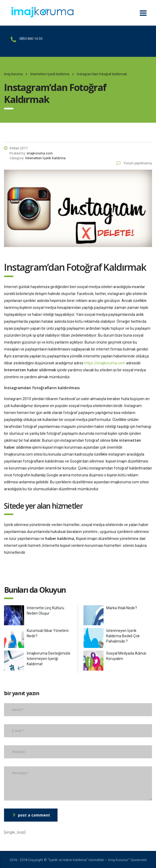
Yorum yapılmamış (134, 163)
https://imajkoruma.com (105, 363)
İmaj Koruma (13, 74)
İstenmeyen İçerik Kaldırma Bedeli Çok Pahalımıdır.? (123, 636)
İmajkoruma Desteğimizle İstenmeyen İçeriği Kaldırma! (49, 659)
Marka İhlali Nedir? (122, 608)
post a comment (31, 815)
